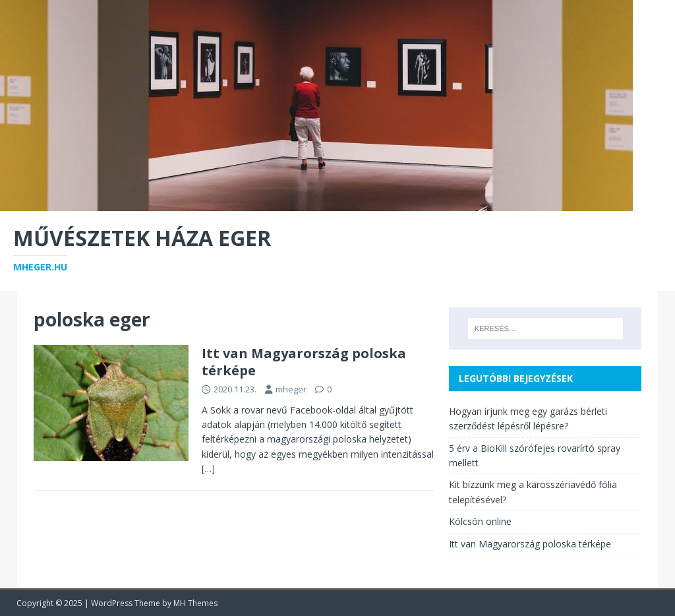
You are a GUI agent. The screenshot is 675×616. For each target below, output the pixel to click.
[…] (208, 469)
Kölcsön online (480, 521)
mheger (291, 389)
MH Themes (195, 603)
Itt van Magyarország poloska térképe (304, 362)
